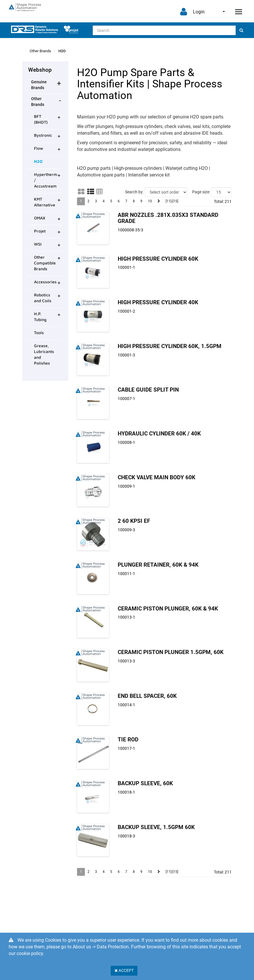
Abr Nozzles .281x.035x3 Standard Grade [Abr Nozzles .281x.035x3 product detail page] (168, 218)
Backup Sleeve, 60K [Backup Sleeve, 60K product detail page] (145, 783)
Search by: (134, 192)
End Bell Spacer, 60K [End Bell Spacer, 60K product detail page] (147, 696)
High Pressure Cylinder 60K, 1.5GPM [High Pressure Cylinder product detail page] (170, 346)
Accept (124, 970)
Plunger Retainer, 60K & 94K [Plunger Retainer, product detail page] (158, 565)
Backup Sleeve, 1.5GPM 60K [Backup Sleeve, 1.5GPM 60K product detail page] (156, 827)
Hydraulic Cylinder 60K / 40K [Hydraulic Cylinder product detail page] (159, 434)
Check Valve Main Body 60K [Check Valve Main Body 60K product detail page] (156, 477)
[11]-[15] (172, 201)
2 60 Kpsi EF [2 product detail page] (134, 521)
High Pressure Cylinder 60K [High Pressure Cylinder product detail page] (158, 259)
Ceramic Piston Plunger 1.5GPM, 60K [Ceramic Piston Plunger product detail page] (171, 652)
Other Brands (40, 51)
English (224, 12)
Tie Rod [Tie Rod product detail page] (128, 739)
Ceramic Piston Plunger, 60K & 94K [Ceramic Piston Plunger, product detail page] (168, 609)
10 (150, 201)
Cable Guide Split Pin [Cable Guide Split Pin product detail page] (148, 390)
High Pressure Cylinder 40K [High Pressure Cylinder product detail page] (158, 302)
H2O (62, 51)
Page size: (201, 192)
